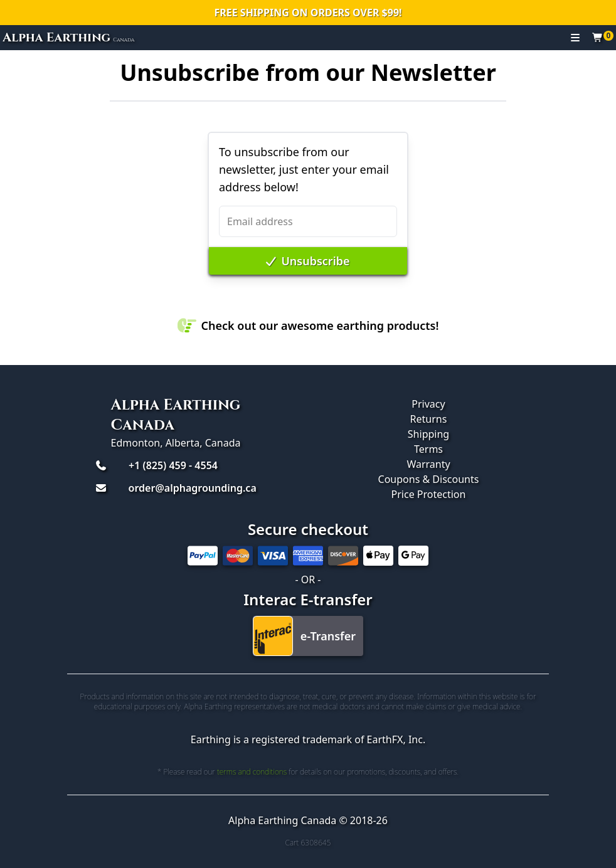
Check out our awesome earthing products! (308, 325)
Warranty (428, 464)
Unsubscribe (308, 261)
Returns (429, 419)
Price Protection (429, 494)
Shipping (428, 434)
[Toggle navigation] (575, 38)
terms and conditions (252, 772)
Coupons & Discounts (429, 479)
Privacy (428, 404)
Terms (428, 449)
